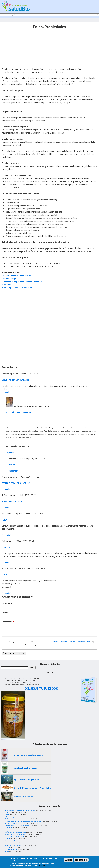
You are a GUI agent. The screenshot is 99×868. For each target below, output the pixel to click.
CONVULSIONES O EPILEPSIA (14, 845)
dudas (7, 852)
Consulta (8, 839)
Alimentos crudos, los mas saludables (17, 841)
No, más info (81, 860)
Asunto (5, 612)
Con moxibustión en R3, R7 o (14, 836)
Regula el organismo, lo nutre (16, 483)
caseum (7, 814)
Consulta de (9, 828)
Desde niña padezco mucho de (15, 834)
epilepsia (8, 843)
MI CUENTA (5, 856)
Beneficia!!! (7, 547)
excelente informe (11, 830)
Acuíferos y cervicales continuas (15, 832)
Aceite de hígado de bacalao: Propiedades (32, 788)
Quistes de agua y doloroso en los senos (18, 825)
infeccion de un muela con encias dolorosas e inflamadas (23, 821)
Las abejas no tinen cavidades (15, 380)
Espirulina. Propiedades (24, 797)
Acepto (69, 860)
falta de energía (10, 817)
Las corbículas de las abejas (18, 413)
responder (6, 392)
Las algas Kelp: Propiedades (26, 768)
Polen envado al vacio (12, 501)
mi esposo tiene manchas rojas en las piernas (20, 810)
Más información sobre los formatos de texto (72, 642)
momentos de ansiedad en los (15, 823)
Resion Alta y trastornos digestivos (16, 819)
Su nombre (7, 603)
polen (5, 520)
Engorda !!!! (14, 465)
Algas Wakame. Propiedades (26, 779)
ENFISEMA (8, 812)
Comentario (8, 622)
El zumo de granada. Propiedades (28, 755)
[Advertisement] (22, 47)
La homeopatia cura (11, 849)
